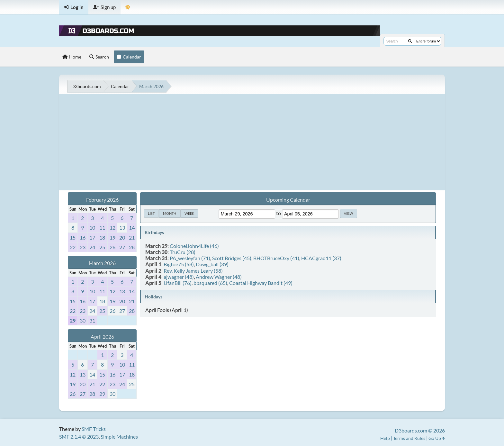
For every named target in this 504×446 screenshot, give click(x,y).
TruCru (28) (183, 252)
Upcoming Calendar (288, 200)
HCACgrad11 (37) (321, 258)
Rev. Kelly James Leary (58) (193, 271)
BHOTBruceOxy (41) (276, 258)
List (151, 213)
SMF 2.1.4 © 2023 (79, 437)
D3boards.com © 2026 (420, 430)
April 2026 (102, 337)
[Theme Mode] (128, 7)
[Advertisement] (252, 142)
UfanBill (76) (178, 283)
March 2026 (102, 263)
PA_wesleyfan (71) (190, 258)
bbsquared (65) (210, 283)
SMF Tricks (94, 429)
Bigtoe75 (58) (179, 264)
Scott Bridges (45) (232, 258)
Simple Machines (119, 437)
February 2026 (102, 200)
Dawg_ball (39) (212, 264)
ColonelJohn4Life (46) (194, 246)
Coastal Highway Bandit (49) (261, 283)
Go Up (437, 438)
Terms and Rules (409, 438)
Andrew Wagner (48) (219, 277)
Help (385, 438)
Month (170, 213)
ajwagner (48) (179, 277)
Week (189, 213)
